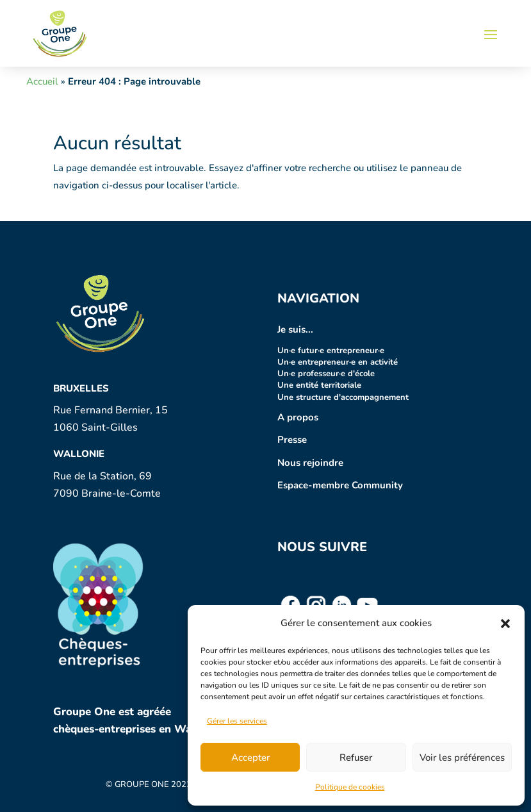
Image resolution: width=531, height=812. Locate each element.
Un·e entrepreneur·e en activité (338, 362)
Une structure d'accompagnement (343, 397)
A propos (298, 417)
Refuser (356, 758)
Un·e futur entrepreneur (328, 351)
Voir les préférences (462, 758)
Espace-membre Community (340, 485)
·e (381, 351)
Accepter (250, 758)
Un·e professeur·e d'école (326, 374)
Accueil (42, 81)
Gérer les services (237, 721)
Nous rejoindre (310, 463)
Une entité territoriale (319, 385)
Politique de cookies (350, 787)
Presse (292, 440)
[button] (505, 624)
